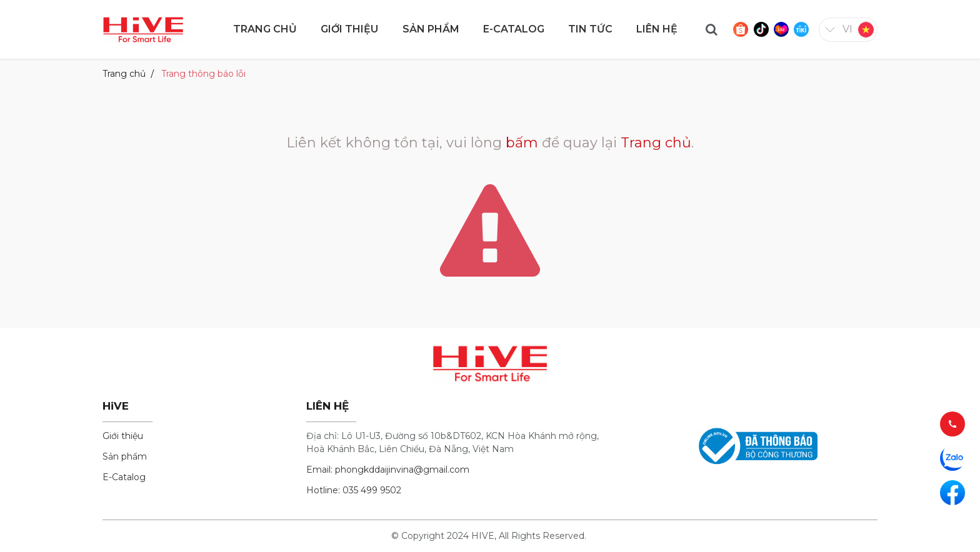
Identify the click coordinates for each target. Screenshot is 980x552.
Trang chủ (124, 74)
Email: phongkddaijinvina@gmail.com (388, 470)
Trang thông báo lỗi (203, 74)
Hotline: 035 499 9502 (354, 490)
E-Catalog (124, 477)
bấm (522, 143)
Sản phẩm (125, 456)
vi (847, 29)
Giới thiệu (123, 436)
